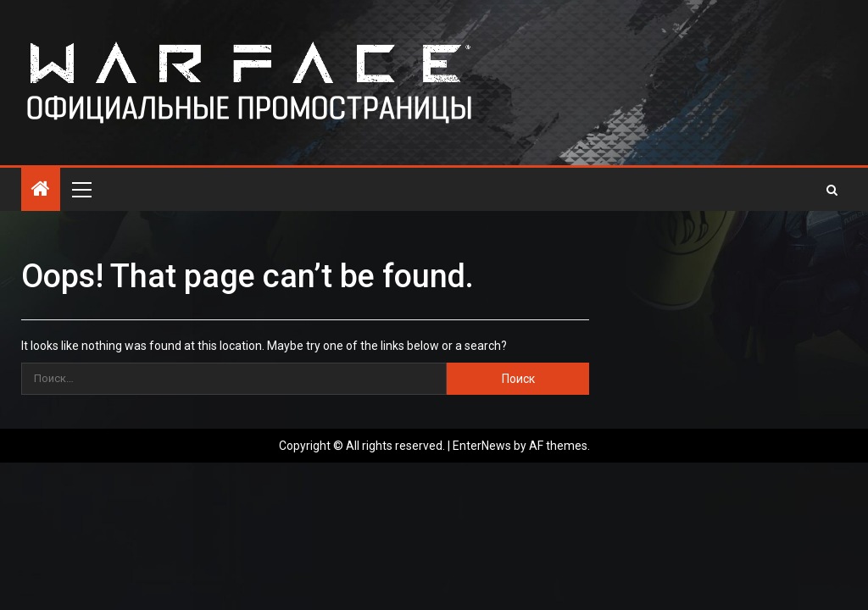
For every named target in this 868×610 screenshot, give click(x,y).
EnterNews (482, 446)
